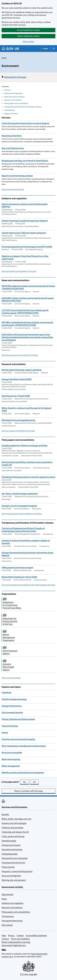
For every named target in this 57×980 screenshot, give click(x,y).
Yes (26, 782)
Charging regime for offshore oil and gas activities (24, 446)
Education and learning (12, 849)
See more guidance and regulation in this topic (19, 271)
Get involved (7, 925)
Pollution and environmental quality (18, 739)
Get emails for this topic (15, 77)
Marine (5, 733)
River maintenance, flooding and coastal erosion (24, 746)
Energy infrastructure (12, 706)
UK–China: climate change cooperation (20, 494)
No (36, 782)
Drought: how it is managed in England (19, 506)
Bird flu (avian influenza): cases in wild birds (22, 370)
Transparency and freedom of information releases (23, 107)
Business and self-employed (14, 823)
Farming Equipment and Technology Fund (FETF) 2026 (27, 247)
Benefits (5, 814)
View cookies (29, 41)
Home (4, 58)
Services (8, 90)
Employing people (10, 854)
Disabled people (9, 841)
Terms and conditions (20, 939)
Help (4, 936)
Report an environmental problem (17, 176)
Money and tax (8, 867)
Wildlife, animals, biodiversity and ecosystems (23, 773)
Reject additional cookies (28, 36)
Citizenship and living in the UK (15, 832)
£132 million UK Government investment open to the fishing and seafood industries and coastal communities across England (27, 337)
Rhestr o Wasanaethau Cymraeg (16, 942)
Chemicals (7, 693)
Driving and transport (11, 845)
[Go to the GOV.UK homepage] (10, 49)
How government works (12, 921)
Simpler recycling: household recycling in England (25, 221)
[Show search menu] (54, 49)
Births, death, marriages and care (16, 819)
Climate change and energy (14, 699)
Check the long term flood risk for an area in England (25, 123)
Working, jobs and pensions (14, 880)
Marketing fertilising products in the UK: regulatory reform (28, 477)
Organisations (10, 110)
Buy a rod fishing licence (13, 148)
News (4, 899)
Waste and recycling (11, 759)
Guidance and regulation (14, 93)
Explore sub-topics (11, 114)
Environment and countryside (15, 858)
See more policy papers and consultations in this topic (22, 514)
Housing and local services (13, 863)
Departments (8, 894)
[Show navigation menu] (45, 49)
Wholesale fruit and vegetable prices (18, 420)
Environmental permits (12, 713)
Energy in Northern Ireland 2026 (17, 379)
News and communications (14, 97)
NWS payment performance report (17, 568)
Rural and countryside (12, 753)
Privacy (11, 936)
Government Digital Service (14, 945)
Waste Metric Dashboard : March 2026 (19, 577)
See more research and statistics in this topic (18, 431)
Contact (5, 939)
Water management (11, 766)
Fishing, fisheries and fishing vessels (18, 719)
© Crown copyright (29, 974)
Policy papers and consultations (16, 103)
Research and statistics (13, 100)
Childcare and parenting (12, 828)
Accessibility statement (36, 936)
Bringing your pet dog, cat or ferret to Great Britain (25, 161)
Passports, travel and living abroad (17, 871)
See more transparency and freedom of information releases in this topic (28, 585)
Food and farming (10, 726)
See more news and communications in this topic (20, 355)
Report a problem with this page (29, 791)
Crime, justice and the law (13, 836)
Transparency (8, 916)
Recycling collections (12, 136)
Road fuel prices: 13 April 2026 (16, 396)
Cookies (20, 936)
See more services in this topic (13, 189)
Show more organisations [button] (11, 678)
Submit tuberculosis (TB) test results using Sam (24, 233)
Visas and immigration (11, 876)
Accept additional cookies (29, 30)
